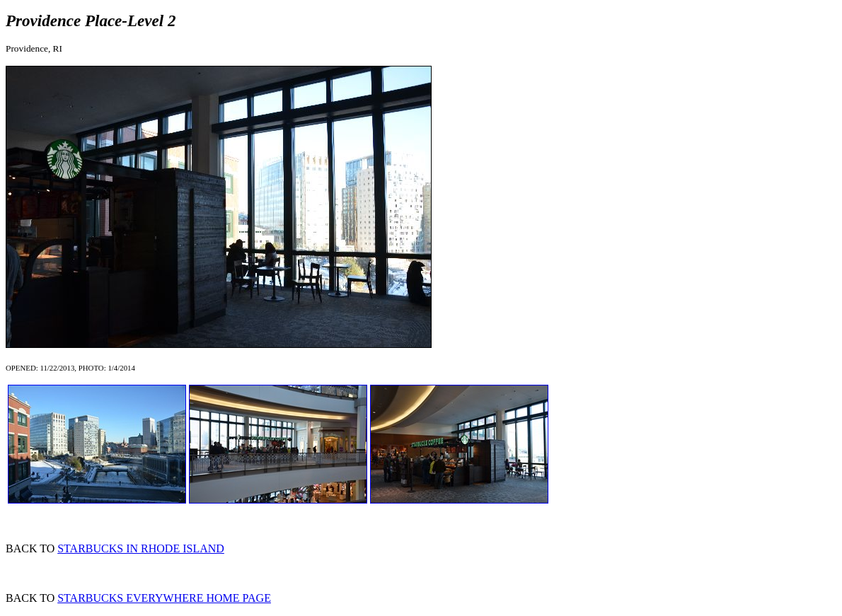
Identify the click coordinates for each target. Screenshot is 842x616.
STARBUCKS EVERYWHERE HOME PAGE (164, 598)
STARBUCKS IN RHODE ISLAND (141, 548)
